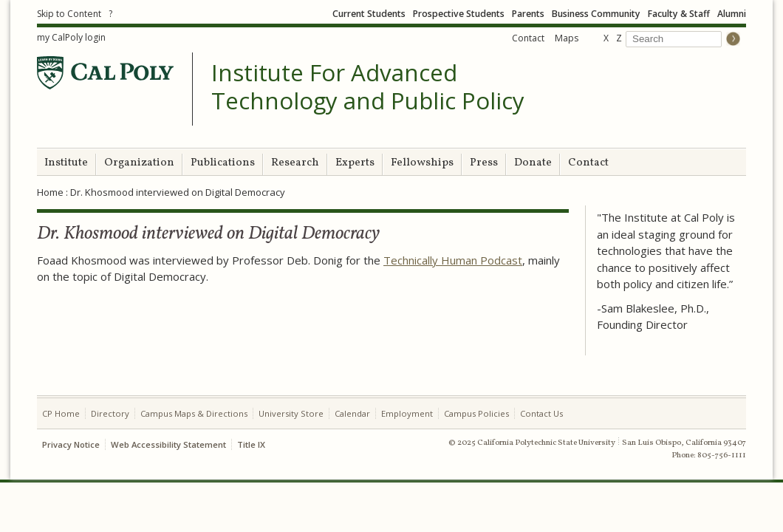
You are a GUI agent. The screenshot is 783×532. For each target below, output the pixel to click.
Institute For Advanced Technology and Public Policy (368, 87)
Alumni (732, 14)
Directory (110, 413)
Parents (528, 14)
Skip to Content (69, 14)
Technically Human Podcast (453, 260)
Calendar (352, 413)
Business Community (596, 14)
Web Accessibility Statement (168, 444)
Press (484, 163)
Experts (355, 163)
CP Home (61, 413)
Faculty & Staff (679, 14)
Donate (533, 163)
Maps (567, 38)
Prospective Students (459, 14)
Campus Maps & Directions (194, 413)
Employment (407, 413)
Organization (139, 163)
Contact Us (541, 413)
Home (50, 192)
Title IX (251, 444)
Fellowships (422, 163)
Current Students (369, 14)
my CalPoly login (71, 37)
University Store (291, 413)
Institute (66, 163)
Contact (528, 38)
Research (295, 163)
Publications (223, 163)
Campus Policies (476, 413)
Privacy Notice (71, 444)
